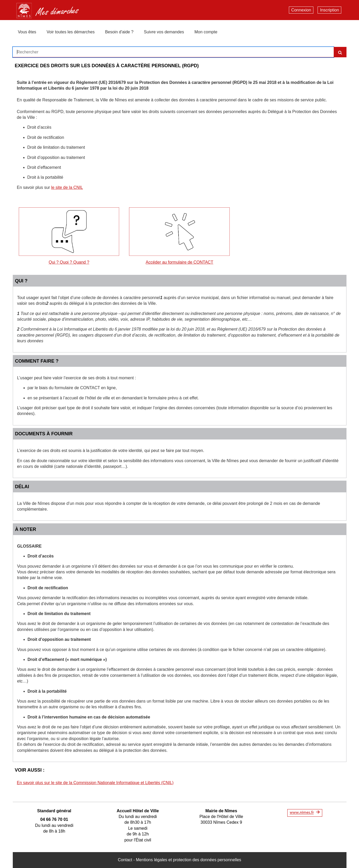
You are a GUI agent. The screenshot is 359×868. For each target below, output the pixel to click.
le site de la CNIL (67, 187)
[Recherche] (340, 52)
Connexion (301, 10)
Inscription (329, 10)
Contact (125, 860)
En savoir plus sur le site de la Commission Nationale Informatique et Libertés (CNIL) (95, 783)
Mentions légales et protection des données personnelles (188, 860)
